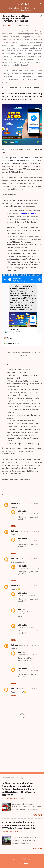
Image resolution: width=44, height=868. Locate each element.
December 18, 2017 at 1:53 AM (29, 645)
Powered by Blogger (22, 859)
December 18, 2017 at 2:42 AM (29, 627)
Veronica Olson (27, 863)
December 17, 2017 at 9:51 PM (29, 513)
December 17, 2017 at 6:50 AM (29, 531)
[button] (41, 17)
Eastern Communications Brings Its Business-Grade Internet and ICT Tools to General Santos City (18, 825)
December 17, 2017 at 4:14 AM (29, 504)
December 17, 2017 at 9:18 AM (29, 559)
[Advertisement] (22, 752)
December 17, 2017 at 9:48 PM (29, 586)
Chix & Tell (22, 4)
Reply (14, 526)
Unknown (15, 504)
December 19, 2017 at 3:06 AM (29, 689)
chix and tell (23, 511)
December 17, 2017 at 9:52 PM (29, 541)
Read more (37, 815)
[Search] (41, 5)
